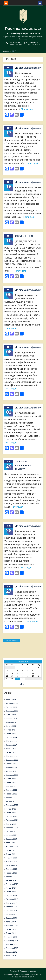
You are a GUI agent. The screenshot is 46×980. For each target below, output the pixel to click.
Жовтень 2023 (12, 756)
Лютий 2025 (11, 730)
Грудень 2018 (11, 937)
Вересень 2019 (12, 907)
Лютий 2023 (11, 779)
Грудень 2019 (11, 895)
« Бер (22, 684)
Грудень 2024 (11, 737)
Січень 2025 (11, 734)
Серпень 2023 (12, 764)
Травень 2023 (11, 768)
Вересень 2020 (12, 865)
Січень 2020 (11, 892)
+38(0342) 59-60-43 (14, 42)
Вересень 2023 (12, 760)
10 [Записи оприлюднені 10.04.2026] (27, 670)
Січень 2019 (11, 933)
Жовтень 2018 (12, 944)
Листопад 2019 (12, 899)
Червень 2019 (12, 914)
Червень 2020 (12, 873)
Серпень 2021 (12, 832)
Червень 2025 (12, 719)
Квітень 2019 (11, 922)
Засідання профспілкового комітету (24, 465)
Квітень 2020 (11, 880)
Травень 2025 (11, 722)
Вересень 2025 (12, 711)
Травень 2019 (11, 918)
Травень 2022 (11, 798)
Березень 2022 (12, 805)
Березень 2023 (12, 775)
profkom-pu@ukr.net (15, 45)
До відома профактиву (28, 68)
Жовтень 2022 (12, 786)
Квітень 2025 (11, 726)
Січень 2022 (11, 813)
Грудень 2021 (11, 816)
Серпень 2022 (12, 790)
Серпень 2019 (12, 911)
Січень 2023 (11, 783)
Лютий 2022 (11, 809)
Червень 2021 (12, 835)
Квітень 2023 (11, 771)
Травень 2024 (11, 745)
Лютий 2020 (11, 888)
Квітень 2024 (11, 749)
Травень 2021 (11, 839)
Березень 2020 (12, 884)
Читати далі (27, 109)
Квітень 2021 (11, 843)
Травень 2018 (11, 952)
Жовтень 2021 (12, 824)
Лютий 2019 (11, 929)
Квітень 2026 (11, 700)
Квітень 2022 (11, 801)
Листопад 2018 (12, 941)
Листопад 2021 (12, 820)
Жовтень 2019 (12, 903)
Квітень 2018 (11, 956)
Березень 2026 (12, 704)
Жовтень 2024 (12, 741)
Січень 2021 (11, 854)
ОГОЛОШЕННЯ (24, 236)
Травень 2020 (11, 877)
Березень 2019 (12, 926)
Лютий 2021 (11, 850)
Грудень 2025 (11, 707)
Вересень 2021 (12, 828)
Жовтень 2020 (12, 862)
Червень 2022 (12, 794)
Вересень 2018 (12, 948)
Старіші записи (11, 641)
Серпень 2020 (12, 869)
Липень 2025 (11, 715)
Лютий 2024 (11, 752)
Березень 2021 (12, 847)
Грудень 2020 (11, 858)
